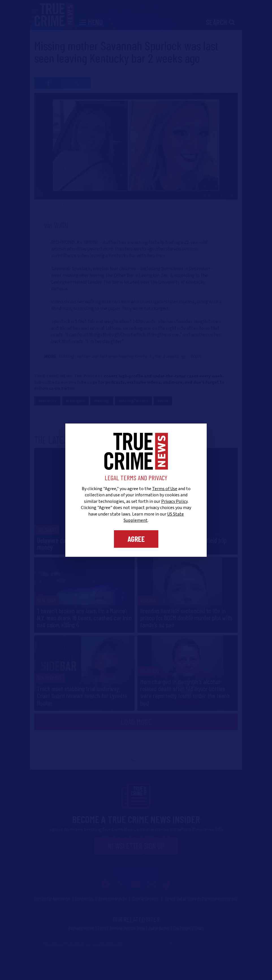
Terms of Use (165, 489)
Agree (136, 539)
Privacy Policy (174, 501)
